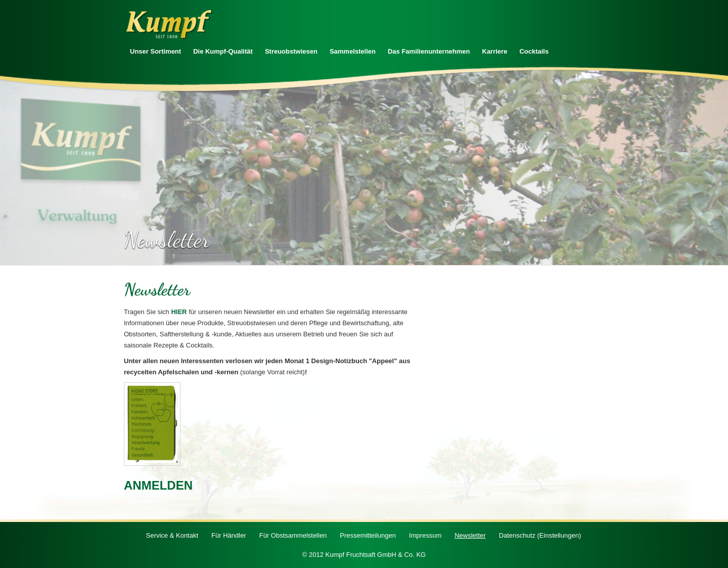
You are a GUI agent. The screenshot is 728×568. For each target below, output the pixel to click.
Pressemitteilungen (368, 535)
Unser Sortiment (155, 51)
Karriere (495, 51)
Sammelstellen (353, 51)
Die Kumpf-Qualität (223, 51)
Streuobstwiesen (291, 51)
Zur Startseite (169, 25)
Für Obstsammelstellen (293, 535)
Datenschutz (540, 535)
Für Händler (229, 535)
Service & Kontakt (172, 535)
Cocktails (534, 51)
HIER (179, 312)
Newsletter (470, 535)
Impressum (425, 535)
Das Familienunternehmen (429, 51)
